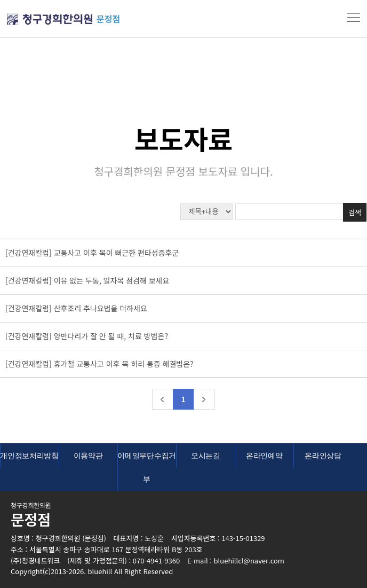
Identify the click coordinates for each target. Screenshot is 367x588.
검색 (355, 212)
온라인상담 (323, 456)
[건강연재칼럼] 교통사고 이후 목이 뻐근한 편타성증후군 (92, 253)
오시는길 (206, 456)
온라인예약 (264, 456)
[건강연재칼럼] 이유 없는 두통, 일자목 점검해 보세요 (87, 280)
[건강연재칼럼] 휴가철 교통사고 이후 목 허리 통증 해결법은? (99, 364)
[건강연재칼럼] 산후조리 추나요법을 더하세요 (76, 308)
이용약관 (88, 456)
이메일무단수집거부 (147, 467)
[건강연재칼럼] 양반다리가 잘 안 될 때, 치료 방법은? (87, 336)
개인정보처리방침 (29, 456)
